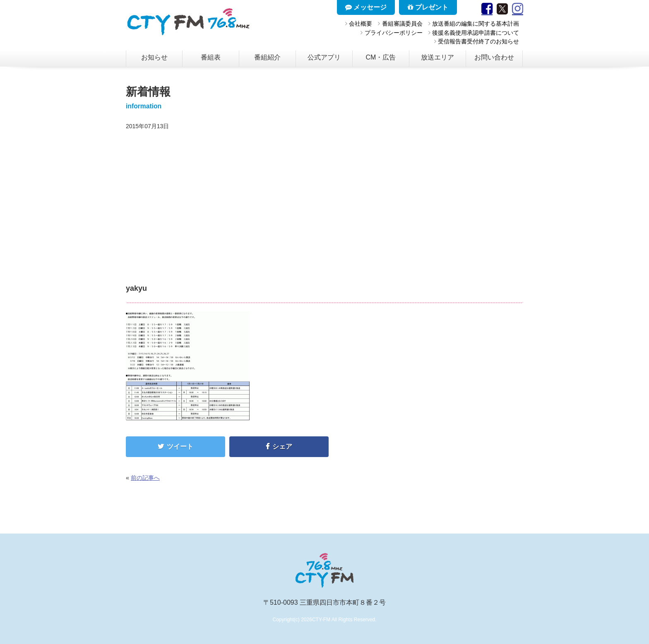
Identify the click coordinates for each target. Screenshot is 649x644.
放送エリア (437, 57)
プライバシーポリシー (394, 33)
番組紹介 (267, 57)
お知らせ (154, 57)
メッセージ (366, 7)
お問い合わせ (494, 57)
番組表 (211, 57)
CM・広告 (381, 57)
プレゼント (428, 7)
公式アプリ (324, 57)
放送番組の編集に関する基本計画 (476, 24)
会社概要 (361, 24)
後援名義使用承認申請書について (476, 33)
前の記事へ (145, 478)
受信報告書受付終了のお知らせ (478, 41)
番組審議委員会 (402, 24)
